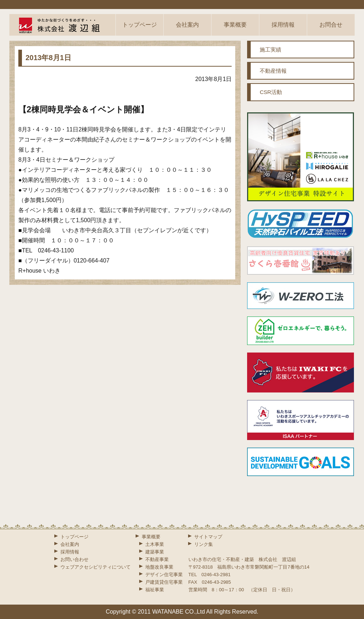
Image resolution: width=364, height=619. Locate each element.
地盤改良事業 (159, 567)
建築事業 (155, 552)
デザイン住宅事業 (164, 575)
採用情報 (283, 25)
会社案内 (187, 25)
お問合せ (331, 25)
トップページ (140, 25)
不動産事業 (157, 559)
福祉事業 (155, 590)
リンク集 (204, 544)
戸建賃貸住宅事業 (164, 582)
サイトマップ (208, 537)
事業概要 (235, 25)
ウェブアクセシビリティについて (95, 567)
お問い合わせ (74, 559)
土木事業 (155, 544)
